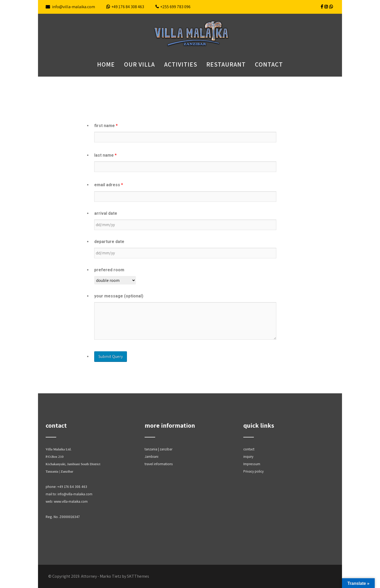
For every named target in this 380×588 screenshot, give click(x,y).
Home (106, 64)
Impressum (252, 464)
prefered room (109, 270)
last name (105, 155)
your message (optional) (119, 296)
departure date (109, 242)
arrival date (106, 213)
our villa (139, 64)
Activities (181, 64)
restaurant (226, 64)
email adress (109, 185)
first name (106, 126)
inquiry (248, 456)
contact (269, 64)
